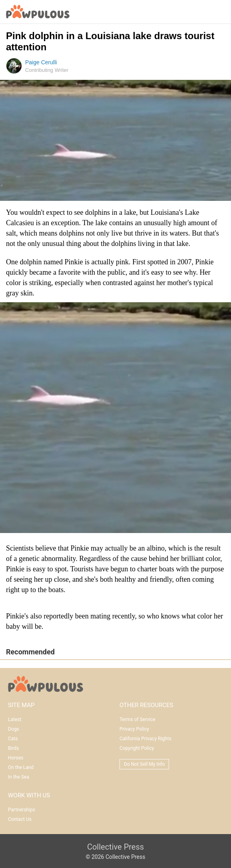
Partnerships (22, 810)
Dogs (14, 729)
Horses (16, 758)
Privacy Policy (134, 729)
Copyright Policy (137, 748)
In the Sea (19, 777)
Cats (13, 739)
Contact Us (20, 819)
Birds (13, 748)
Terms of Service (137, 719)
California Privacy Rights (145, 739)
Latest (15, 719)
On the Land (21, 767)
